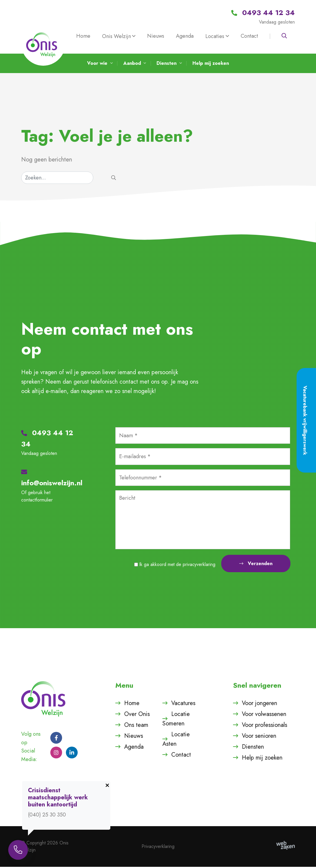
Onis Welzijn (117, 36)
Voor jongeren (260, 704)
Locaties (215, 36)
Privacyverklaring (158, 848)
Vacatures (183, 704)
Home (83, 36)
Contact (249, 36)
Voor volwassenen (264, 715)
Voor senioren (259, 737)
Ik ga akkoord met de (177, 566)
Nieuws (156, 36)
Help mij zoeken (262, 759)
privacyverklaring (199, 566)
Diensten (253, 748)
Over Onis (137, 715)
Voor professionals (265, 726)
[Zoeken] (57, 179)
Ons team (136, 726)
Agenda (185, 36)
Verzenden (256, 565)
